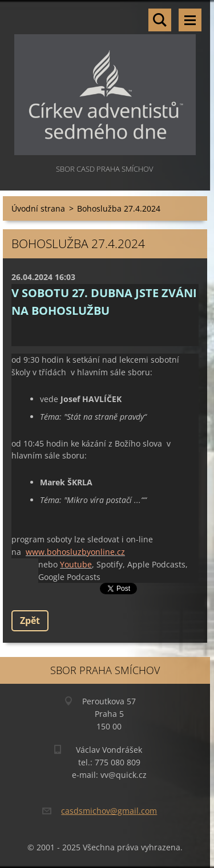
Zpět (30, 620)
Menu (190, 20)
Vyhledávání (160, 20)
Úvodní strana (38, 208)
